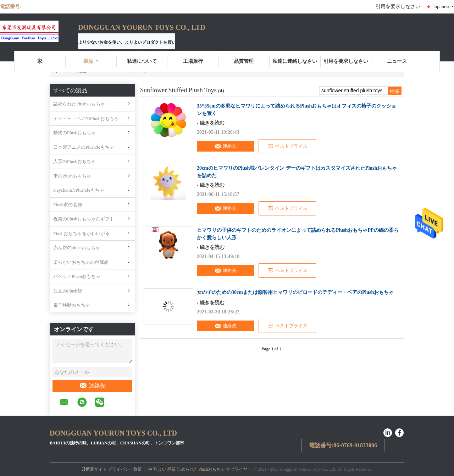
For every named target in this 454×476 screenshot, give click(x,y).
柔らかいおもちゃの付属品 (81, 262)
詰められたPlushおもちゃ (79, 104)
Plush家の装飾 (68, 205)
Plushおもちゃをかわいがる (81, 233)
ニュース (397, 61)
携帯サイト (94, 469)
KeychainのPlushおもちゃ (79, 190)
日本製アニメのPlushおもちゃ (84, 147)
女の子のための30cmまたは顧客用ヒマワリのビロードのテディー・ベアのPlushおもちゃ (295, 292)
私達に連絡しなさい (295, 61)
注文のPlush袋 (68, 291)
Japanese (443, 7)
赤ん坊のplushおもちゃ (77, 248)
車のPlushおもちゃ (72, 176)
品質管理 (244, 61)
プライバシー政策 (125, 469)
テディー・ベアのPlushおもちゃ (86, 118)
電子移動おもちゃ (72, 305)
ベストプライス (287, 146)
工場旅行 (193, 61)
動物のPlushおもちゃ (74, 133)
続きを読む (212, 123)
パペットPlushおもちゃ (77, 276)
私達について (142, 61)
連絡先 (92, 386)
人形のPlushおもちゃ (74, 161)
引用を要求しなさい (398, 7)
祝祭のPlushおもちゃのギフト (84, 219)
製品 (91, 61)
